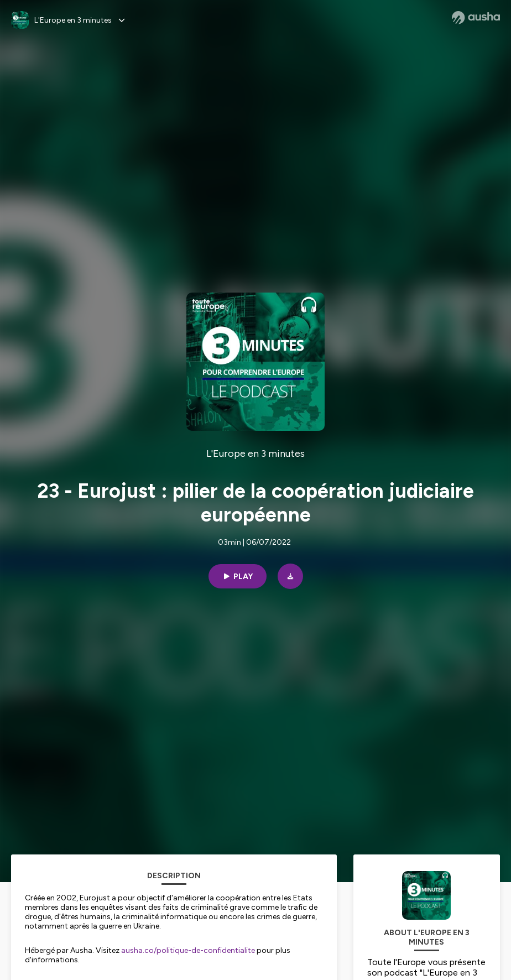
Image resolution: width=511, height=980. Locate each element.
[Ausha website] (476, 18)
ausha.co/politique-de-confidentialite (188, 950)
